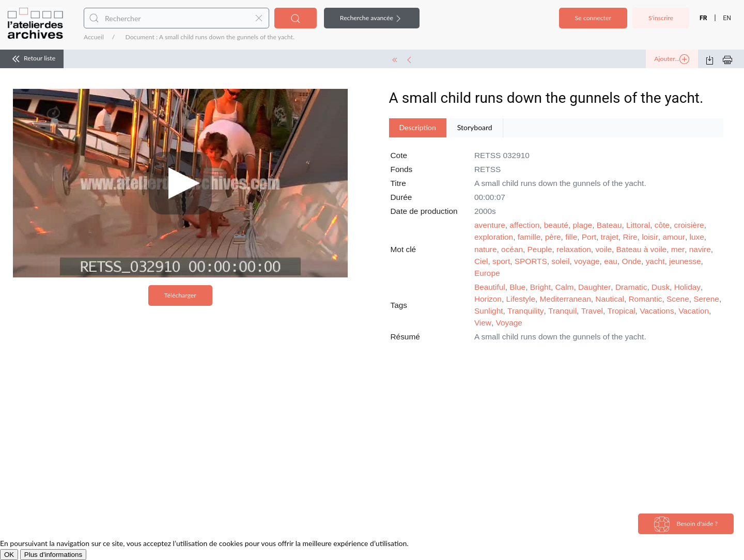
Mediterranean (565, 299)
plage (582, 225)
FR (703, 18)
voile (603, 249)
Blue (517, 287)
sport (501, 261)
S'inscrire (661, 18)
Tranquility (525, 311)
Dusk (661, 287)
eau (611, 261)
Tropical (621, 311)
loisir (650, 237)
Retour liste (32, 59)
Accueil (94, 37)
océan (512, 249)
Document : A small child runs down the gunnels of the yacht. (210, 37)
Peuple (540, 249)
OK (9, 555)
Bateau (609, 225)
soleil (560, 261)
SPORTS (531, 261)
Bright (540, 287)
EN (727, 18)
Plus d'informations (53, 555)
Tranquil (562, 311)
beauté (556, 225)
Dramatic (631, 287)
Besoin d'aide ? (686, 524)
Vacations (657, 311)
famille (529, 237)
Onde (631, 261)
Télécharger (180, 295)
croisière (689, 225)
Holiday (687, 287)
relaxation (574, 249)
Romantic (646, 299)
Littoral (638, 225)
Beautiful (490, 287)
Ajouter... (672, 59)
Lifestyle (520, 299)
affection (524, 225)
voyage (587, 261)
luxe (697, 237)
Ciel (481, 261)
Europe (487, 273)
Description (418, 127)
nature (486, 249)
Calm (565, 287)
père (553, 237)
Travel (592, 311)
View (483, 323)
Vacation (694, 311)
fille (571, 237)
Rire (630, 237)
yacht (655, 261)
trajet (610, 237)
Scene (678, 299)
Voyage (509, 323)
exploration (494, 237)
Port (589, 237)
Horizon (488, 299)
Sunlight (489, 311)
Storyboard (475, 127)
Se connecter (593, 18)
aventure (490, 225)
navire (700, 249)
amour (674, 237)
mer (678, 249)
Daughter (594, 287)
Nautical (610, 299)
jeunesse (685, 261)
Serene (706, 299)
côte (662, 225)
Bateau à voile (642, 249)
